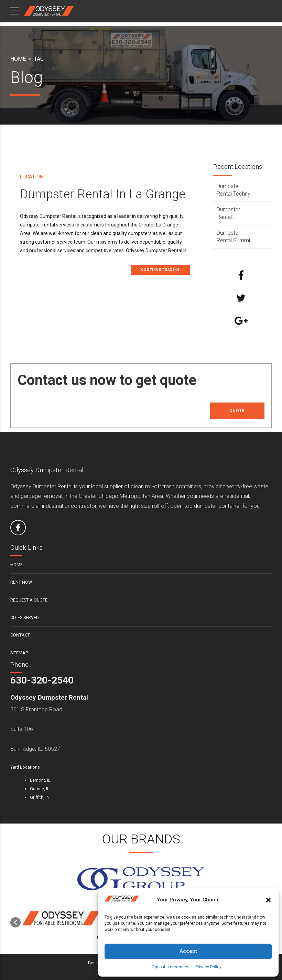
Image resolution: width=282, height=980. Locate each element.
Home (18, 59)
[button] (268, 900)
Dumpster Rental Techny (234, 190)
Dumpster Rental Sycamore (229, 214)
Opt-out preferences (171, 967)
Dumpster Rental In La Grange (103, 194)
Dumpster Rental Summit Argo (234, 237)
